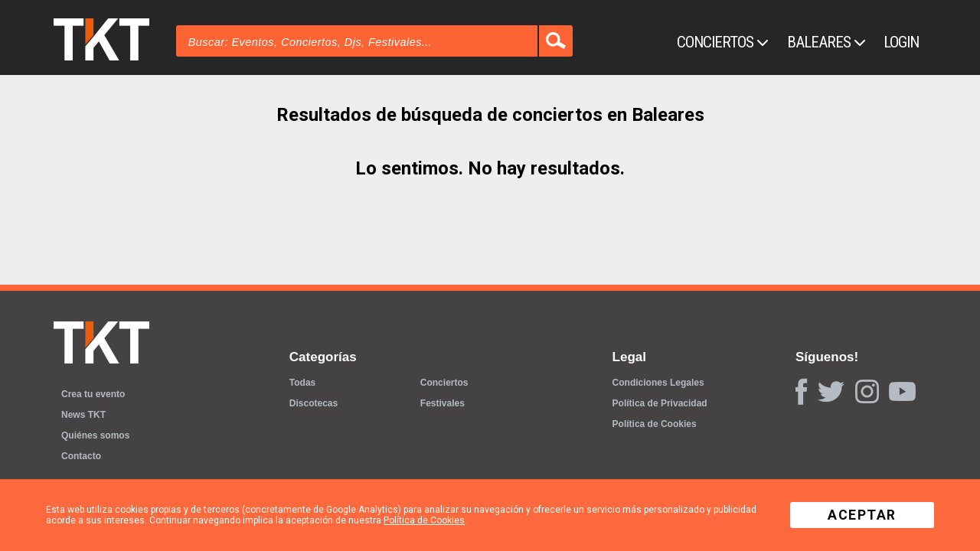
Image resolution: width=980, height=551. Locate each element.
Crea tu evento (93, 394)
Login (901, 42)
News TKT (83, 415)
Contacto (81, 456)
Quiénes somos (95, 435)
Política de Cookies (655, 424)
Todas (302, 383)
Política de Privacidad (660, 403)
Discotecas (314, 403)
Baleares (826, 42)
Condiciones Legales (658, 383)
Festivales (443, 403)
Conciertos (722, 42)
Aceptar (862, 515)
